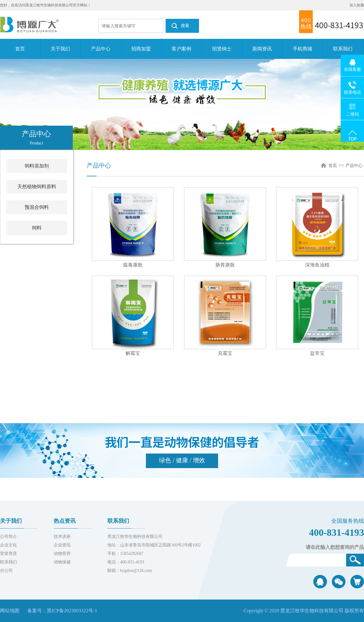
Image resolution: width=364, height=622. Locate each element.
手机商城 (302, 49)
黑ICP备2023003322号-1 (72, 611)
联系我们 (343, 49)
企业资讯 (62, 545)
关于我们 (60, 49)
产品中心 (101, 49)
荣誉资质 (8, 554)
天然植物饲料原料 (37, 187)
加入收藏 (357, 5)
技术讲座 (62, 537)
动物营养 (62, 554)
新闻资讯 (262, 49)
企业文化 (8, 545)
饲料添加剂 (37, 166)
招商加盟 (141, 49)
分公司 (6, 571)
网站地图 (10, 611)
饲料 (37, 228)
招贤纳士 (222, 49)
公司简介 (8, 537)
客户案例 (181, 49)
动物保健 (62, 562)
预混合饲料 (37, 207)
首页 (20, 49)
